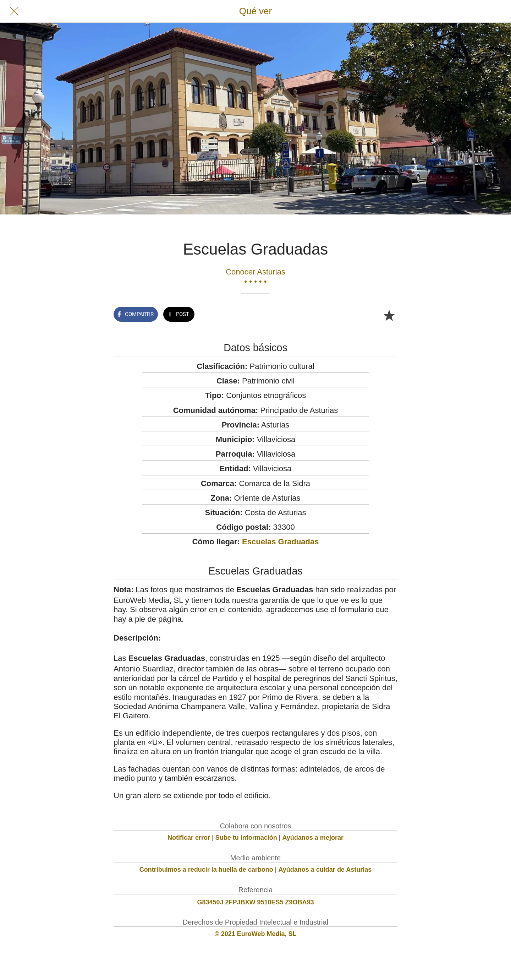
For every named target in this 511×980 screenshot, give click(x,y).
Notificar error (189, 838)
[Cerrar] (14, 11)
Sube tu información (246, 838)
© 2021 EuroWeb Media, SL (256, 934)
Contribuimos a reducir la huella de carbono (206, 870)
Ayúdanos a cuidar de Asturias (325, 870)
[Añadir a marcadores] (389, 315)
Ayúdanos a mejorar (313, 838)
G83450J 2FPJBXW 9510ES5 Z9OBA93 (255, 902)
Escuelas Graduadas (280, 542)
